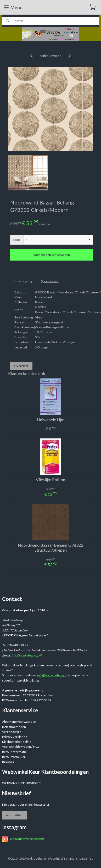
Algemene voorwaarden (19, 722)
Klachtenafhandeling (17, 742)
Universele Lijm (51, 420)
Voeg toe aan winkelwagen (52, 255)
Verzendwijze (12, 732)
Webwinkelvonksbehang (27, 839)
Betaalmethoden (14, 727)
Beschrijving (23, 281)
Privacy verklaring (15, 737)
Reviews (8, 762)
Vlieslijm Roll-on (50, 480)
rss (91, 858)
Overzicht (21, 366)
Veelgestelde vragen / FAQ (21, 747)
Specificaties (50, 281)
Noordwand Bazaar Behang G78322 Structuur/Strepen (50, 547)
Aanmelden (14, 815)
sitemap (82, 858)
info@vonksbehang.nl (27, 655)
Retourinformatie (14, 752)
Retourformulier (14, 757)
